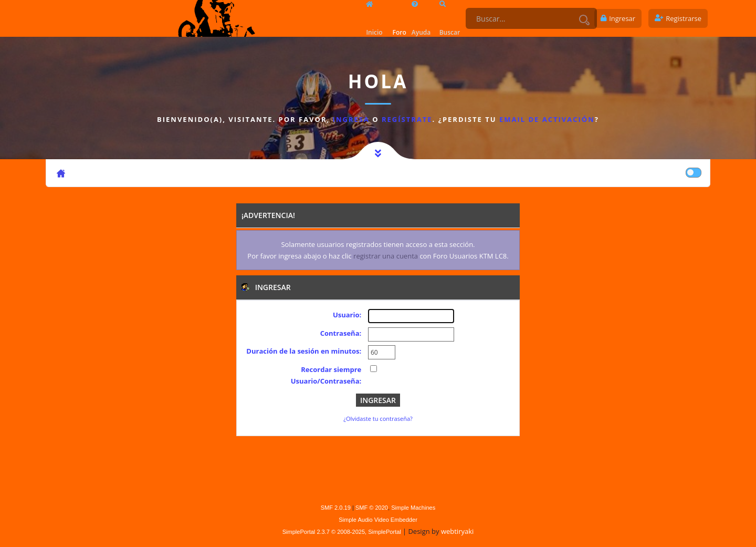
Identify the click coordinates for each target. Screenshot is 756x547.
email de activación (547, 119)
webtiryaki (457, 531)
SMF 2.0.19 (336, 508)
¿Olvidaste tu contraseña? (378, 419)
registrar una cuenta (386, 256)
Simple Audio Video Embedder (378, 520)
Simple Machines (413, 508)
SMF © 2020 (372, 508)
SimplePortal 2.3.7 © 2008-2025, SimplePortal (342, 532)
